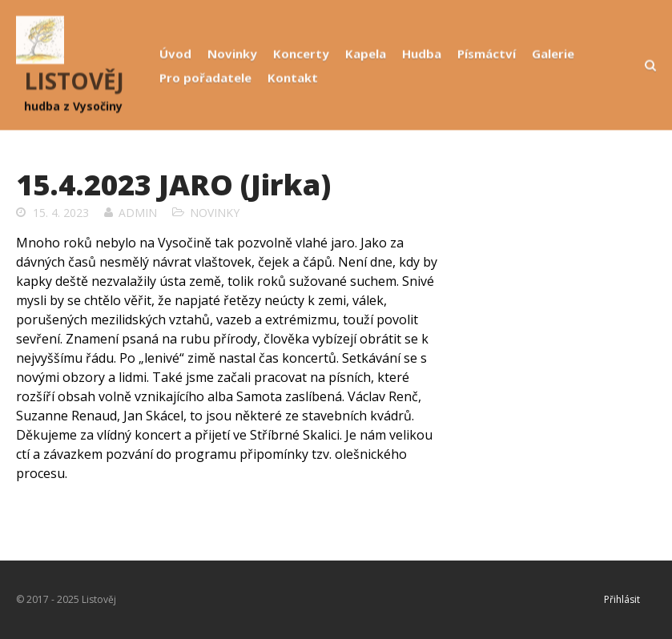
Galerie (553, 54)
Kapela (366, 54)
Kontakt (293, 78)
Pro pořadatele (205, 78)
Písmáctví (487, 54)
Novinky (232, 54)
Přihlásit (622, 599)
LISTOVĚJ (74, 81)
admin (138, 213)
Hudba (422, 54)
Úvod (175, 54)
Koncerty (301, 54)
